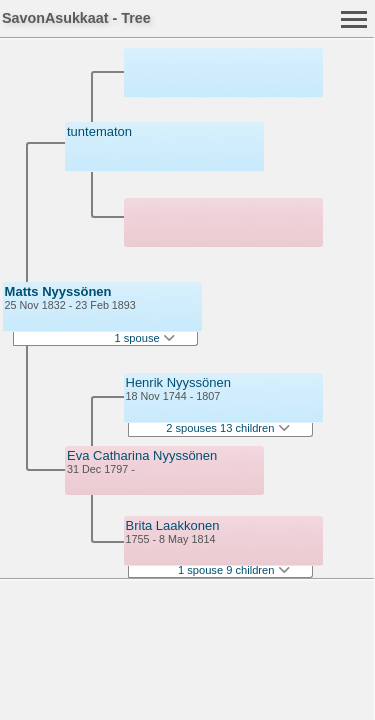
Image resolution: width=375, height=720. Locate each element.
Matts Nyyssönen (58, 291)
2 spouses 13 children (227, 428)
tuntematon (99, 131)
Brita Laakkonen (173, 525)
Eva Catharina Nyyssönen (142, 455)
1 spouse (145, 338)
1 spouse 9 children (234, 570)
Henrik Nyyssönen (179, 382)
